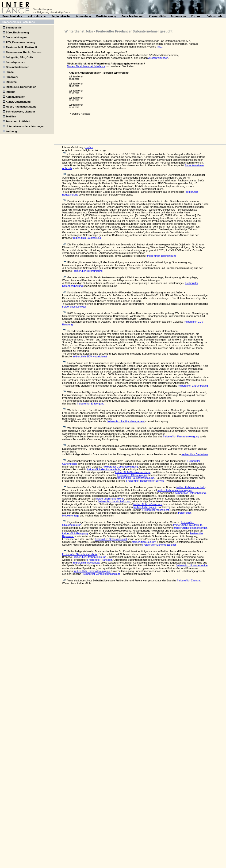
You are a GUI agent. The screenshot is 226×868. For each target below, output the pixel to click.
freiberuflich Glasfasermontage (133, 472)
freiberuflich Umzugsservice (192, 565)
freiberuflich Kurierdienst (110, 499)
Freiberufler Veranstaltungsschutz (101, 574)
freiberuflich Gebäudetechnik (103, 469)
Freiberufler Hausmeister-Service (145, 481)
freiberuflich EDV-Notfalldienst (90, 356)
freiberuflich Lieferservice (148, 504)
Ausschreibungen (158, 58)
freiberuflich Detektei (74, 307)
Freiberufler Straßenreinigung (89, 557)
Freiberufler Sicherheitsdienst (159, 545)
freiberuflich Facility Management (126, 421)
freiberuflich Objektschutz (188, 525)
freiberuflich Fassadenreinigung (181, 436)
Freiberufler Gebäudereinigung (120, 467)
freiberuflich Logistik (145, 507)
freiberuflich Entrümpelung (193, 386)
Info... (160, 47)
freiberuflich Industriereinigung (175, 490)
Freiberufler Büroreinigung (88, 271)
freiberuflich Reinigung (75, 533)
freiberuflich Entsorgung (91, 404)
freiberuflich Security (144, 542)
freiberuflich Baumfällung (87, 238)
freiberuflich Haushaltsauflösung (136, 478)
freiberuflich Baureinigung (162, 256)
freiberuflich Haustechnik (191, 487)
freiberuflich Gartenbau (195, 454)
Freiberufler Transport (100, 560)
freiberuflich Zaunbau (189, 580)
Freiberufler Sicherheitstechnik (80, 554)
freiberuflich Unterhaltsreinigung (92, 571)
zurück (89, 147)
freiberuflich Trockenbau (86, 563)
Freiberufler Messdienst (155, 510)
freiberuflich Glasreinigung (132, 475)
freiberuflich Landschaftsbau (114, 501)
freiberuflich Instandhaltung (190, 493)
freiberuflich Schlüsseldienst (111, 539)
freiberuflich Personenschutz (191, 528)
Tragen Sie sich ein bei (86, 66)
